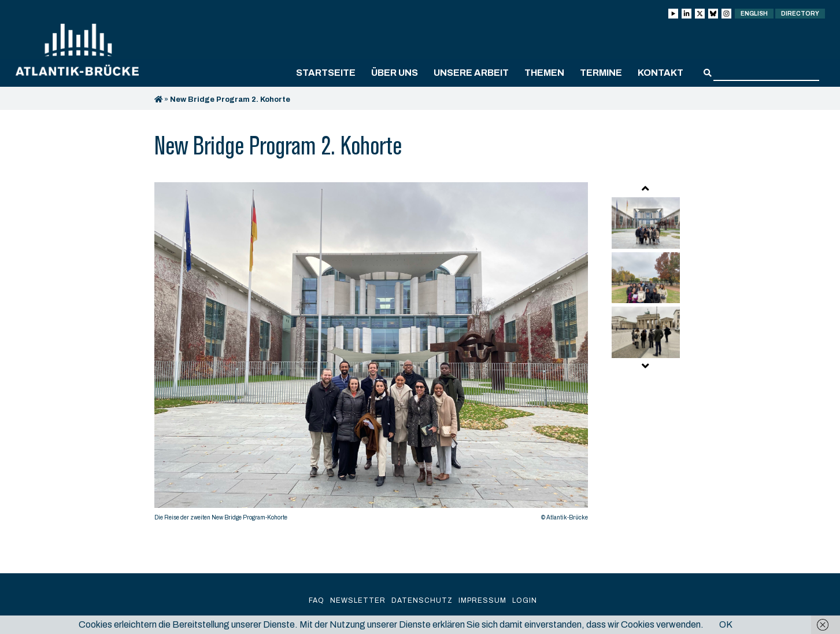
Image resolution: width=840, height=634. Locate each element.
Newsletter (358, 600)
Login (525, 600)
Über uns (395, 73)
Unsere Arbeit (471, 73)
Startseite (326, 73)
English (754, 14)
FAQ (317, 600)
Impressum (482, 600)
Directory (800, 14)
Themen (544, 73)
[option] (371, 355)
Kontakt (660, 73)
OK (726, 624)
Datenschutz (422, 600)
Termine (601, 73)
